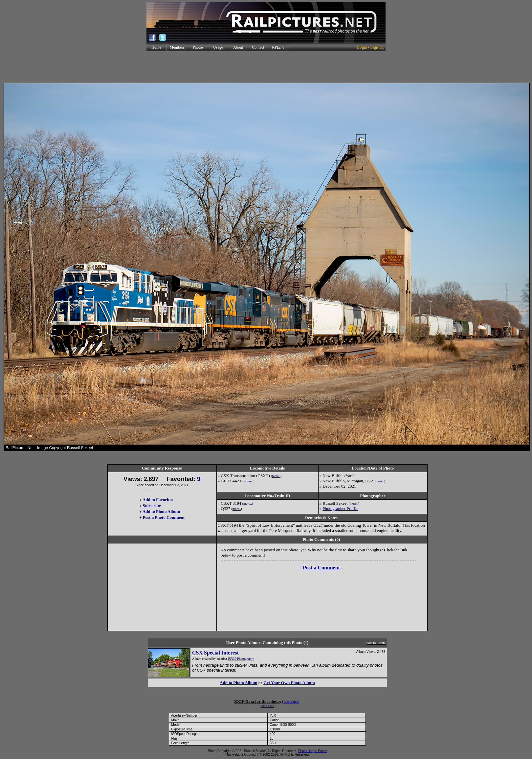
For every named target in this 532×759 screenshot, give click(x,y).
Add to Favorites (158, 500)
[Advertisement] (266, 67)
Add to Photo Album (161, 511)
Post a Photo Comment (164, 517)
